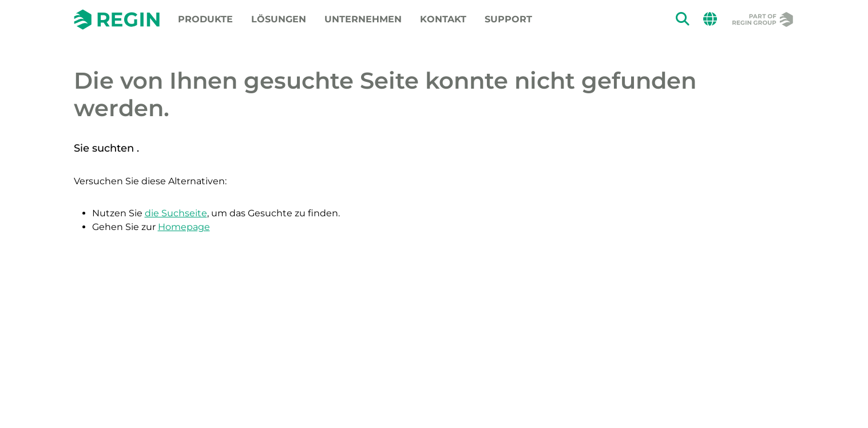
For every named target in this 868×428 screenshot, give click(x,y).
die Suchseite (176, 213)
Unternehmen (363, 19)
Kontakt (443, 19)
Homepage (184, 227)
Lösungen (279, 19)
